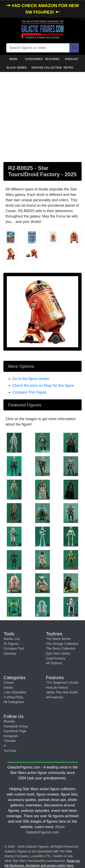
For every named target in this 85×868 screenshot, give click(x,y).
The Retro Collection (61, 648)
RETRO (68, 68)
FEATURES (52, 59)
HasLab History (57, 687)
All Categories (14, 702)
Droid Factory (56, 658)
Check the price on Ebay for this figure (43, 385)
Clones (9, 683)
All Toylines (54, 663)
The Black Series (58, 639)
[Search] (74, 48)
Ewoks (8, 687)
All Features (55, 697)
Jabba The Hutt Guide (62, 692)
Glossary (10, 653)
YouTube (10, 751)
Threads (10, 741)
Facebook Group (16, 726)
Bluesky (9, 721)
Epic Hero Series (58, 653)
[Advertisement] (42, 116)
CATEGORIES (34, 59)
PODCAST (72, 59)
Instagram (11, 736)
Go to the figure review (31, 379)
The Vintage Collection (62, 644)
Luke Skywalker (15, 692)
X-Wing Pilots (13, 697)
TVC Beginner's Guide (62, 683)
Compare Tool (14, 648)
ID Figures (11, 644)
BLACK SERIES (16, 68)
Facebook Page (15, 731)
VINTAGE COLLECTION (43, 68)
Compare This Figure (29, 392)
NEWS (13, 59)
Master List (12, 639)
